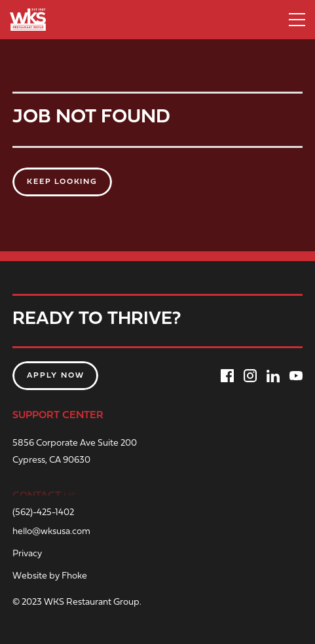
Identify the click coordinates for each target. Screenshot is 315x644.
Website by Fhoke (50, 577)
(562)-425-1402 (43, 513)
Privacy (27, 554)
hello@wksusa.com (51, 532)
